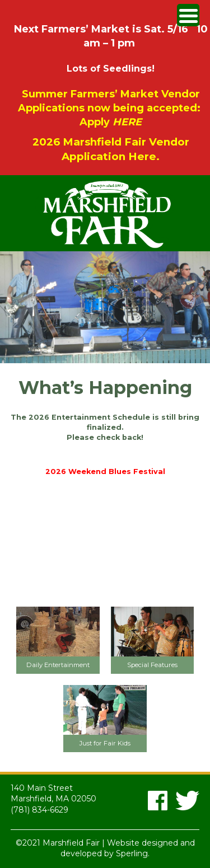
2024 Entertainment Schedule (105, 455)
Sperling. (133, 853)
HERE (127, 122)
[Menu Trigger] (188, 15)
